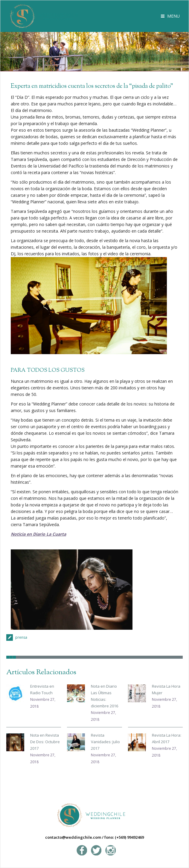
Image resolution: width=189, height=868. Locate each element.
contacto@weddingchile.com (73, 837)
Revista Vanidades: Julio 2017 (105, 742)
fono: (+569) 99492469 (124, 837)
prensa (21, 637)
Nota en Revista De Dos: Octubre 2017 (45, 742)
